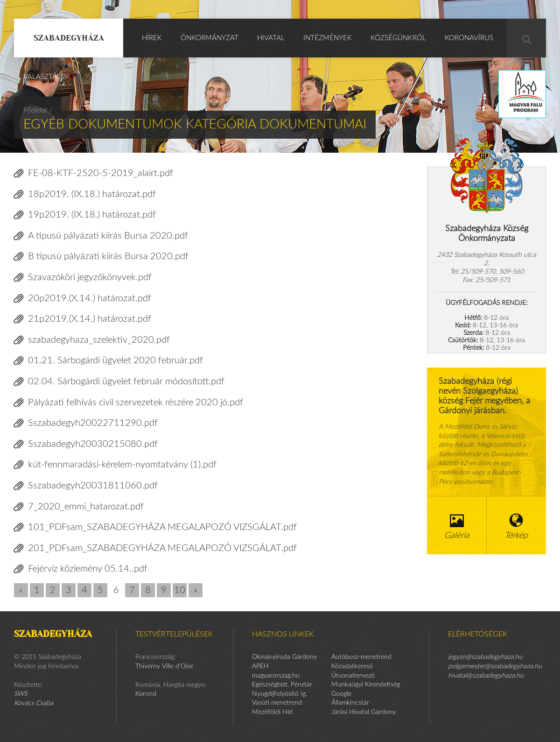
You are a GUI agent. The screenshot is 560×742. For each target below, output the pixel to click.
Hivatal (271, 38)
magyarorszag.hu (276, 676)
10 (180, 590)
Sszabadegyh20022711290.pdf (86, 423)
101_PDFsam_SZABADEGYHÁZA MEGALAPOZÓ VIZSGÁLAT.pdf (155, 527)
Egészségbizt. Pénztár (282, 685)
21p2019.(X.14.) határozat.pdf (83, 319)
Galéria (457, 526)
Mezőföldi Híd (272, 712)
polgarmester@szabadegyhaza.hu (495, 666)
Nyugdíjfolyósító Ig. (280, 694)
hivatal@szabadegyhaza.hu (486, 676)
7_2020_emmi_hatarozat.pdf (79, 507)
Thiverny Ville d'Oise (164, 666)
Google (341, 694)
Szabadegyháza (69, 38)
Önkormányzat (210, 38)
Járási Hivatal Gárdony (364, 712)
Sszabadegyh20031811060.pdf (86, 486)
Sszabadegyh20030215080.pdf (86, 444)
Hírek (152, 38)
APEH (260, 666)
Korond (146, 694)
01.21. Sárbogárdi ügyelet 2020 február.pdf (108, 361)
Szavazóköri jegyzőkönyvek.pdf (83, 278)
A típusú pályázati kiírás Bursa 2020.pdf (101, 236)
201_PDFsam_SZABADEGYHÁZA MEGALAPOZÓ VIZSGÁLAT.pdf (155, 548)
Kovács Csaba (34, 703)
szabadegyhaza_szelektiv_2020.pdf (92, 340)
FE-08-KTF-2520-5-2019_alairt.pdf (94, 173)
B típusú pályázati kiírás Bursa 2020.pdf (101, 257)
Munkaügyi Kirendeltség (366, 685)
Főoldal (35, 110)
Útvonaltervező (353, 676)
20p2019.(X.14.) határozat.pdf (83, 299)
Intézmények (328, 38)
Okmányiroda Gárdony (284, 657)
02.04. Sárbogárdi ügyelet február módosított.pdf (119, 382)
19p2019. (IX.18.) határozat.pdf (85, 215)
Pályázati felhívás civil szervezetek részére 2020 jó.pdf (129, 403)
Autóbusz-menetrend (361, 657)
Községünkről (398, 38)
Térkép (517, 526)
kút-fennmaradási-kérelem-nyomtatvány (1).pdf (115, 465)
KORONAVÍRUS (469, 38)
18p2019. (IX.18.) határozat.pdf (85, 194)
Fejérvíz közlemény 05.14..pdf (81, 569)
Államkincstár (350, 703)
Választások (47, 77)
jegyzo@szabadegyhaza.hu (485, 657)
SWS (21, 694)
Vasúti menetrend (277, 703)
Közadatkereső (352, 666)
